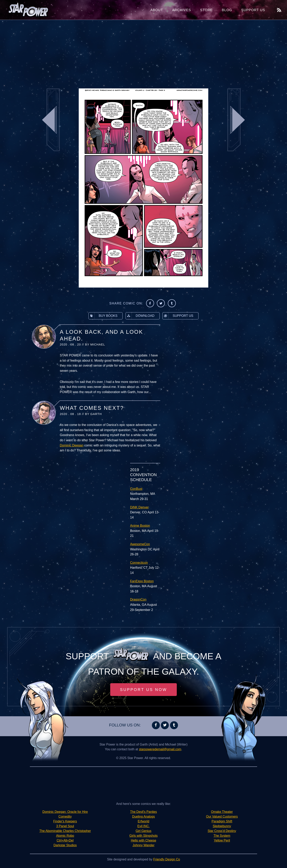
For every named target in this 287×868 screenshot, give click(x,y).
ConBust (136, 489)
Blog (227, 10)
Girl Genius (143, 831)
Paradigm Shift (222, 821)
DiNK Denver (139, 507)
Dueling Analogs (143, 817)
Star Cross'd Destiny (222, 831)
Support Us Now (143, 690)
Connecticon (139, 563)
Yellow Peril (222, 840)
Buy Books (103, 316)
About (157, 10)
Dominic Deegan (72, 445)
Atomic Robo (65, 836)
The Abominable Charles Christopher (65, 831)
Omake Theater (222, 812)
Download (140, 316)
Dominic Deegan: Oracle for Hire (65, 812)
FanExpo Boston (142, 581)
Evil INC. (143, 826)
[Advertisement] (143, 52)
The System (222, 836)
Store (206, 10)
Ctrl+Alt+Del (65, 840)
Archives (181, 10)
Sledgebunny (222, 826)
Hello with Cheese (144, 840)
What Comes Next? (92, 408)
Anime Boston (140, 526)
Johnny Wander (143, 845)
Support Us (253, 10)
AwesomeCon (140, 544)
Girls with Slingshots (143, 836)
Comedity (65, 817)
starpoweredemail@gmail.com (160, 749)
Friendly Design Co (167, 859)
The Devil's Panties (143, 812)
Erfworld (144, 821)
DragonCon (138, 599)
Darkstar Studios (65, 845)
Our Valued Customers (222, 817)
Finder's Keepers (65, 821)
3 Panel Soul (65, 826)
